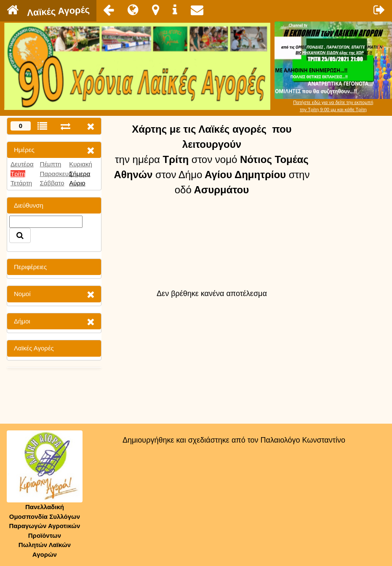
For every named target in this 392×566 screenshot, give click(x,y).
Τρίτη (18, 174)
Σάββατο (52, 183)
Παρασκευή (56, 174)
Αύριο (77, 183)
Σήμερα (80, 174)
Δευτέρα (22, 164)
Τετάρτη (21, 183)
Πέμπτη (51, 164)
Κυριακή (81, 164)
